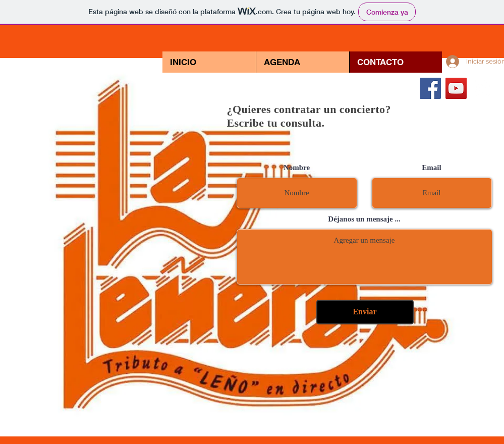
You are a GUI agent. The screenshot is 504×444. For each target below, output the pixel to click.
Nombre (297, 168)
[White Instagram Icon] (482, 88)
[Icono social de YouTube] (456, 88)
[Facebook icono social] (430, 88)
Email (431, 168)
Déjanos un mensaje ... (364, 219)
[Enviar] (365, 312)
